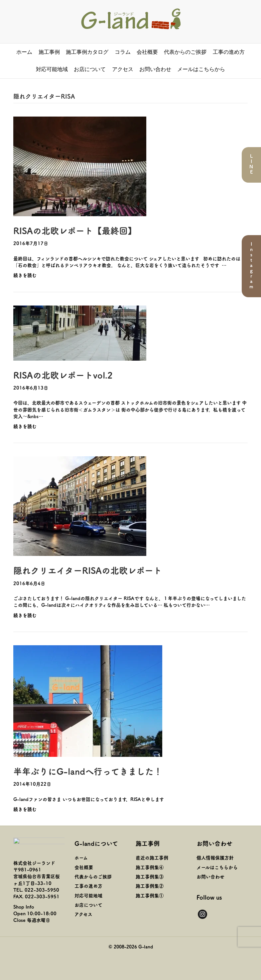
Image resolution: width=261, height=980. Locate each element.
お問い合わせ (155, 69)
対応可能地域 (52, 69)
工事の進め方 (229, 52)
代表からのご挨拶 (185, 52)
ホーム (24, 52)
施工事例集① (150, 895)
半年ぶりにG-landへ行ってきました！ (88, 771)
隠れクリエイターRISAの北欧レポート (88, 570)
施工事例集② (150, 886)
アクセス (123, 69)
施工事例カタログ (87, 52)
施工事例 (49, 52)
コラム (123, 52)
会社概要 (147, 52)
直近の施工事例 (152, 857)
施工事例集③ (150, 876)
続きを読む (25, 275)
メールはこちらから (201, 69)
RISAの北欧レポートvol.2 (63, 375)
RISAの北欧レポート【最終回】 (75, 230)
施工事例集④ (150, 867)
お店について (90, 69)
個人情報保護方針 (215, 857)
